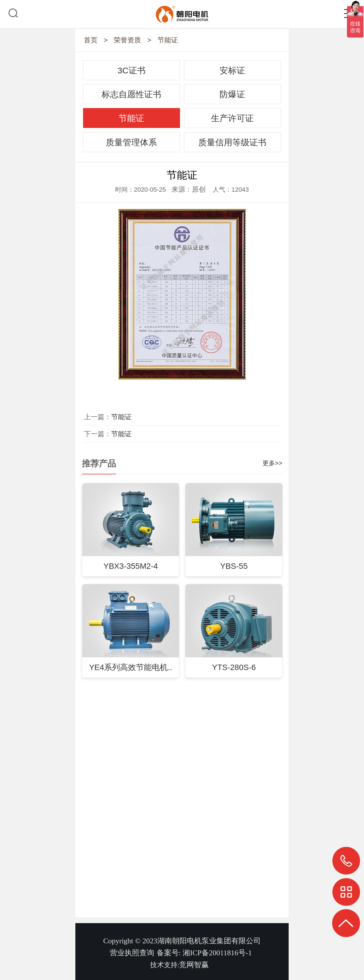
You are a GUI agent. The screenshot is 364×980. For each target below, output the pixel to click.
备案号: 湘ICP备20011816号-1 (204, 953)
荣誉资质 (127, 40)
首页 (91, 40)
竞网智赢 (194, 965)
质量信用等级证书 (232, 142)
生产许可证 (232, 118)
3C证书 (131, 70)
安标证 (232, 70)
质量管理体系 (131, 142)
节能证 (168, 40)
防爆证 (232, 94)
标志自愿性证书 (131, 94)
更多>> (272, 463)
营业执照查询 (132, 953)
